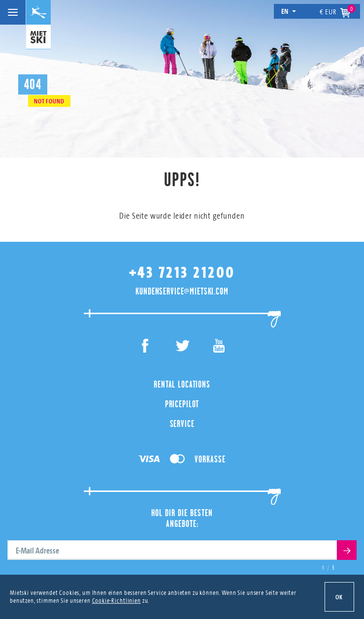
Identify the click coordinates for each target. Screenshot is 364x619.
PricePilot (182, 404)
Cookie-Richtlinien (116, 600)
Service (182, 424)
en (289, 11)
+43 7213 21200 (182, 273)
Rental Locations (182, 384)
